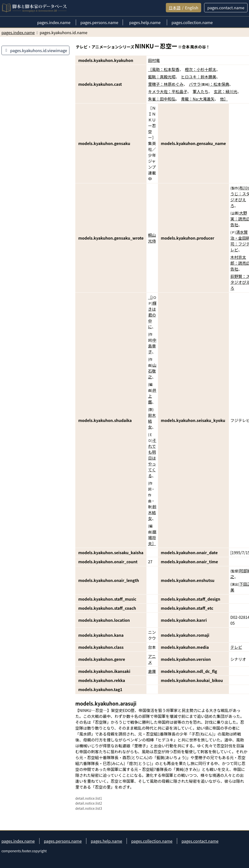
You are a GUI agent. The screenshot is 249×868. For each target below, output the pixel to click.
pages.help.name (106, 841)
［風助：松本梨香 (164, 69)
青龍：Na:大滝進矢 (198, 99)
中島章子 (152, 346)
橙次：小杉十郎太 (200, 69)
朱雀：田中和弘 (162, 99)
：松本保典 (219, 84)
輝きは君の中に (152, 315)
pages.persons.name (63, 841)
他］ (224, 99)
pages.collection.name (152, 841)
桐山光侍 (152, 238)
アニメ (152, 659)
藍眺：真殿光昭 (162, 77)
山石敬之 (152, 371)
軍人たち (200, 91)
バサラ (195, 84)
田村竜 (154, 60)
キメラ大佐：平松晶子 (168, 91)
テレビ (236, 647)
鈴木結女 (152, 421)
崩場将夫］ (152, 537)
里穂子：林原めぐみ (166, 84)
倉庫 (152, 671)
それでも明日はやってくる (152, 458)
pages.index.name (18, 841)
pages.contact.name (200, 841)
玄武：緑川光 (225, 91)
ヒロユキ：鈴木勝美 (198, 77)
